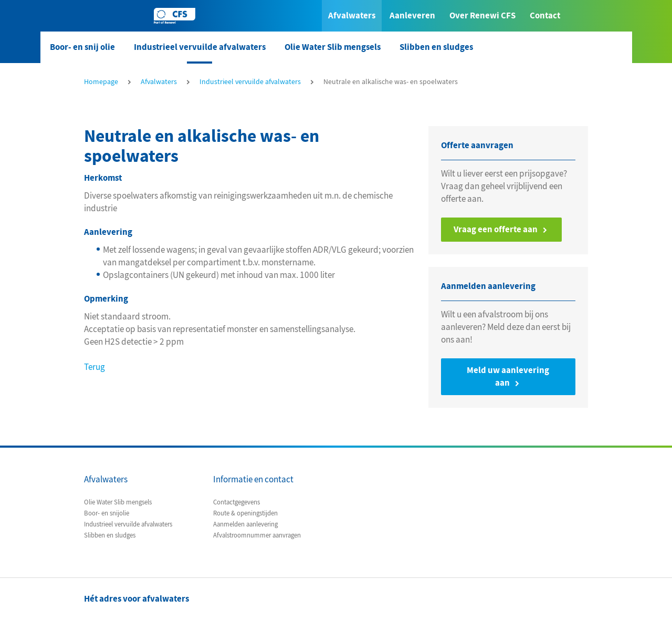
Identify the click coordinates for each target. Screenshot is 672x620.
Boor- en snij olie (82, 47)
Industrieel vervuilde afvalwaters (200, 47)
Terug (94, 367)
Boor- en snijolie (107, 513)
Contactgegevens (237, 502)
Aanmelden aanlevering (245, 524)
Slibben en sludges (436, 47)
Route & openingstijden (245, 513)
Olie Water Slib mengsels (333, 47)
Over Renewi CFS (482, 16)
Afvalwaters (352, 16)
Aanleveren (412, 16)
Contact (545, 16)
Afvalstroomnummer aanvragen (257, 535)
